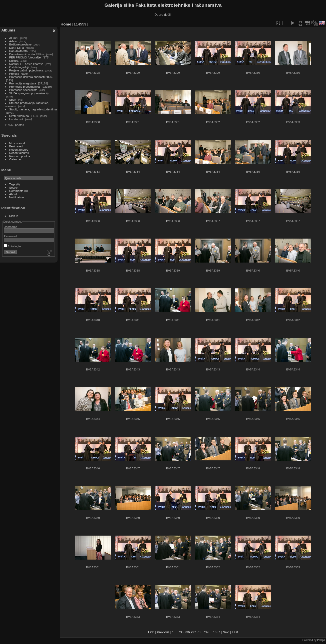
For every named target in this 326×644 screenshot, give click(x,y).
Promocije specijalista (23, 90)
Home (66, 24)
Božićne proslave (21, 44)
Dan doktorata (19, 51)
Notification (17, 197)
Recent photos (19, 150)
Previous (163, 632)
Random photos (20, 156)
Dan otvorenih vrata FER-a (27, 54)
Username (11, 227)
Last (235, 632)
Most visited (17, 143)
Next (226, 632)
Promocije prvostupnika (25, 87)
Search (14, 187)
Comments (16, 191)
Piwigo (321, 640)
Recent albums (19, 153)
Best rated (16, 146)
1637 (216, 632)
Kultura (14, 61)
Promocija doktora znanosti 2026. (31, 77)
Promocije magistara (23, 83)
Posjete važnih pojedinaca (26, 70)
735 (181, 632)
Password (10, 236)
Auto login (12, 246)
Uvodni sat (16, 119)
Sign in (14, 216)
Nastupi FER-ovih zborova (26, 64)
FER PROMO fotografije (25, 57)
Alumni (14, 38)
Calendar (15, 159)
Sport (13, 100)
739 (206, 632)
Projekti (14, 74)
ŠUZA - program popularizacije (29, 93)
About (13, 194)
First (151, 632)
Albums (8, 30)
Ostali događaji (19, 67)
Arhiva (13, 41)
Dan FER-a (17, 48)
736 (187, 632)
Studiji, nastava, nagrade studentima (33, 109)
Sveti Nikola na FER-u (24, 116)
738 (200, 632)
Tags (12, 184)
